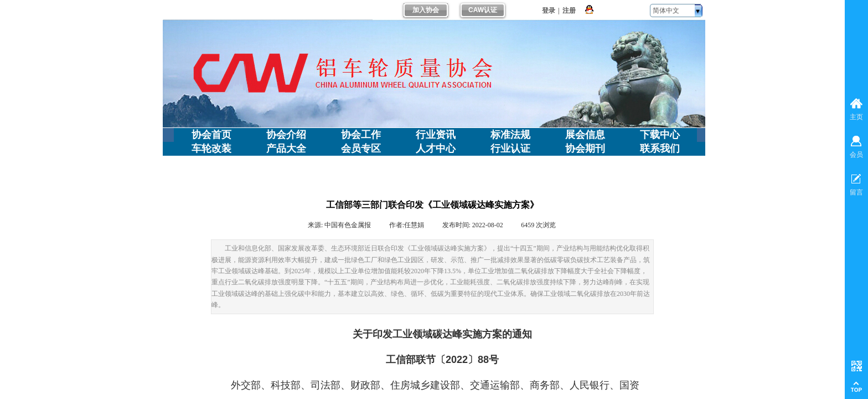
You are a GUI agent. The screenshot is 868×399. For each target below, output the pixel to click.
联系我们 (660, 149)
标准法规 (510, 135)
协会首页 (211, 135)
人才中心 (436, 149)
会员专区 (361, 149)
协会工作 (361, 135)
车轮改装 (211, 149)
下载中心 (660, 135)
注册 (569, 11)
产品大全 (286, 149)
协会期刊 (585, 149)
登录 (549, 11)
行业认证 (510, 149)
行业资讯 (436, 135)
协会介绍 (286, 135)
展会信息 (585, 135)
